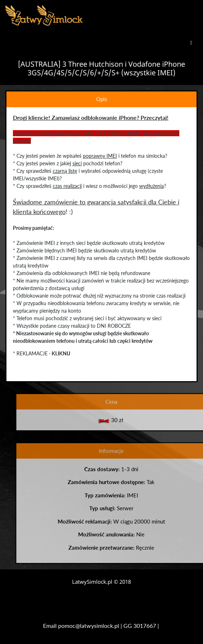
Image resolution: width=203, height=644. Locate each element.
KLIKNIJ (60, 353)
